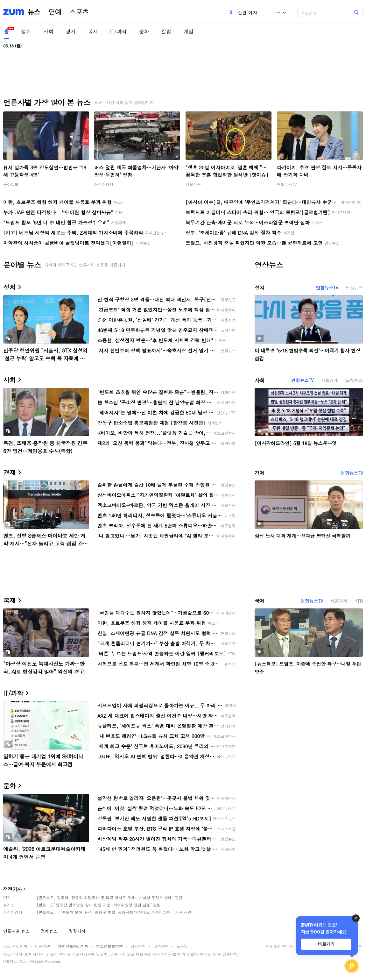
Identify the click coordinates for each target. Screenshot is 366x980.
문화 (144, 31)
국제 (93, 31)
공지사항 (138, 946)
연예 (55, 12)
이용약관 (43, 946)
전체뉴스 (49, 931)
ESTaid (13, 961)
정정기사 (12, 889)
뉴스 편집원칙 (15, 946)
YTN (359, 601)
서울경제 (329, 380)
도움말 (182, 946)
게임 (188, 31)
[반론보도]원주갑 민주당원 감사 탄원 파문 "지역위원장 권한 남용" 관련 (99, 905)
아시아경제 (104, 184)
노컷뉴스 (354, 288)
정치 (26, 31)
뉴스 (34, 12)
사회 (48, 31)
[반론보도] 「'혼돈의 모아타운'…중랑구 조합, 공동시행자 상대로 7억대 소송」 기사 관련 (114, 912)
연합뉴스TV (287, 184)
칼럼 (166, 31)
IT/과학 (118, 31)
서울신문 (193, 184)
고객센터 (161, 946)
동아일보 (11, 184)
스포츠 (79, 12)
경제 (71, 31)
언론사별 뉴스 (16, 931)
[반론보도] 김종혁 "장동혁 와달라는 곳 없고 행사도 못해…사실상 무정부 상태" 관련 (109, 897)
